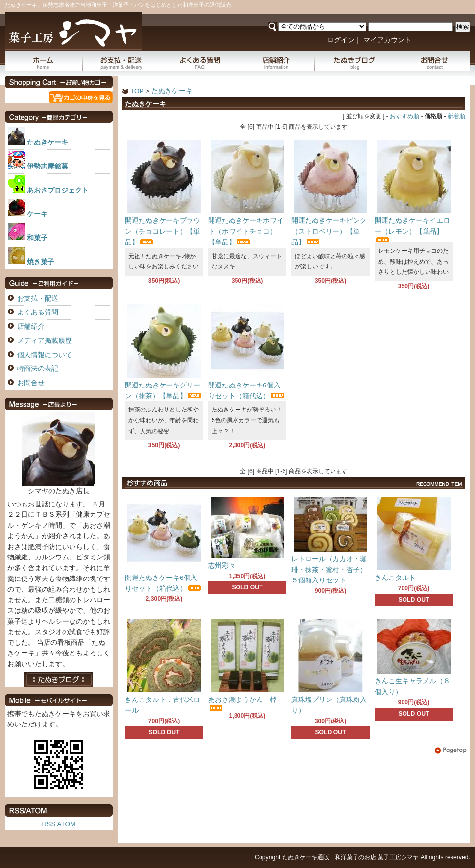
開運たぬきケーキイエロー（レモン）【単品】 (412, 230)
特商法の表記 (38, 369)
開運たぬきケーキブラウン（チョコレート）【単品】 (163, 231)
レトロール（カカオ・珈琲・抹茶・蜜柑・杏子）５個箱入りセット (329, 570)
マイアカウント (387, 40)
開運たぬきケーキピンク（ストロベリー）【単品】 (329, 231)
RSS (49, 824)
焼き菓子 (41, 262)
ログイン (341, 40)
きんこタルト (395, 578)
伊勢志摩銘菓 (47, 166)
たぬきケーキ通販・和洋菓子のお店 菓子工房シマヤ (350, 857)
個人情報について (45, 355)
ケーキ (37, 214)
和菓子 (37, 238)
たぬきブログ (354, 61)
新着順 (456, 116)
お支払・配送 (121, 61)
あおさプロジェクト (58, 190)
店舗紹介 (276, 61)
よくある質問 (199, 61)
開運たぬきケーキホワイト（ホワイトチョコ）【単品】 (246, 231)
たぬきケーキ (172, 91)
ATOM (66, 824)
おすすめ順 (404, 116)
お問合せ (431, 61)
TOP (137, 91)
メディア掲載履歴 (45, 341)
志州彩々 (222, 566)
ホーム (44, 61)
